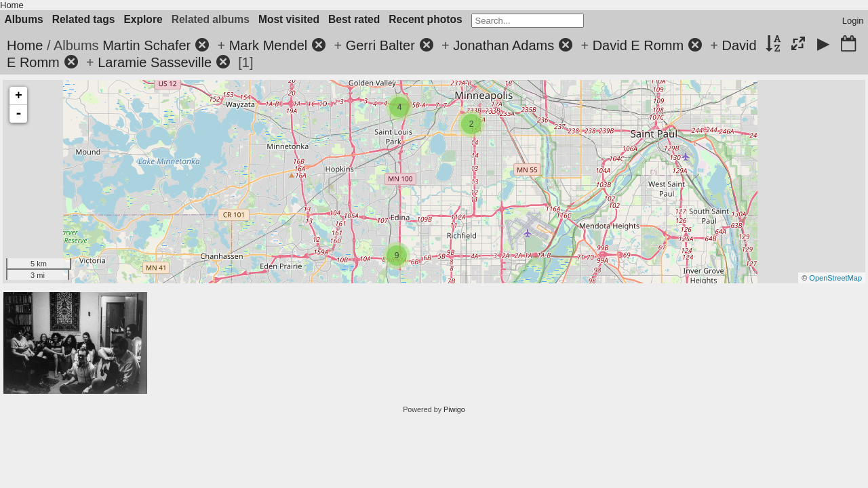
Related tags (84, 19)
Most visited (289, 19)
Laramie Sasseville (155, 62)
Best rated (354, 19)
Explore (143, 19)
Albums (24, 19)
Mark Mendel (269, 45)
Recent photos (425, 19)
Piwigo (454, 409)
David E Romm (638, 45)
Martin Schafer (146, 45)
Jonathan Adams (504, 45)
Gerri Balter (380, 45)
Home (12, 5)
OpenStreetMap (835, 278)
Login (853, 21)
